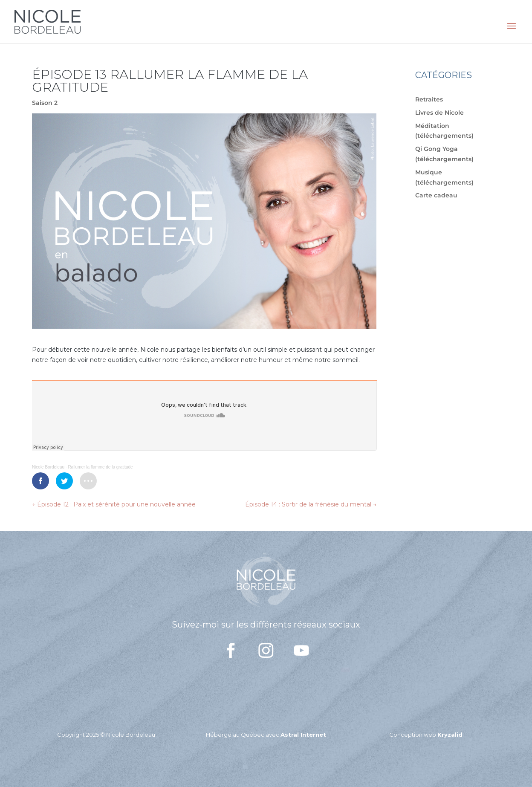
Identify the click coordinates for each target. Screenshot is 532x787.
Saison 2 (45, 103)
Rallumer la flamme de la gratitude (100, 467)
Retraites (429, 99)
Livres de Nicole (439, 113)
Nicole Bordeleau (48, 467)
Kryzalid (450, 735)
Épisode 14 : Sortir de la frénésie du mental (311, 504)
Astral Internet (303, 735)
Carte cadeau (436, 195)
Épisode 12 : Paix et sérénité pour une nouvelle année (114, 504)
